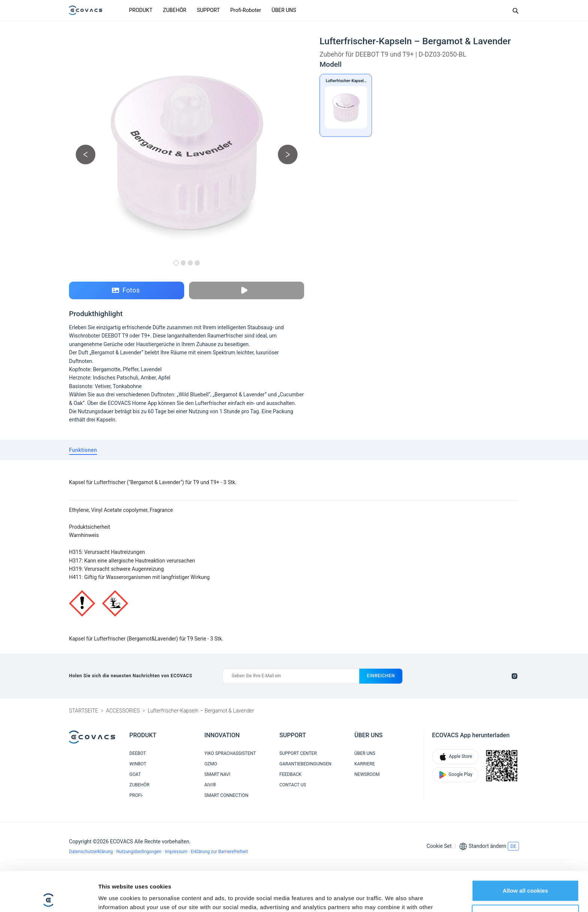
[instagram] (514, 676)
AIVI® (210, 785)
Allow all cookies (526, 851)
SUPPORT (208, 10)
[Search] (515, 10)
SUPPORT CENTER (298, 753)
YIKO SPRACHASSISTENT (230, 753)
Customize (526, 875)
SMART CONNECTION (226, 795)
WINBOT (138, 764)
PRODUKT (141, 10)
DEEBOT (138, 753)
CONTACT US (293, 785)
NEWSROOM (367, 774)
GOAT (135, 774)
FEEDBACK (290, 774)
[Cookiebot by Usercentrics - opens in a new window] (49, 897)
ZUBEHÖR (175, 10)
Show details (116, 897)
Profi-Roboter (246, 10)
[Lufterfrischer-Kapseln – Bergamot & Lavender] (346, 105)
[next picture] (288, 154)
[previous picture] (86, 154)
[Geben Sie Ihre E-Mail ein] (291, 676)
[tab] (83, 450)
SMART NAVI (217, 774)
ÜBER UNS (284, 10)
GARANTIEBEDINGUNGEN (305, 764)
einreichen (381, 676)
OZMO (211, 764)
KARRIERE (364, 764)
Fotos (126, 290)
